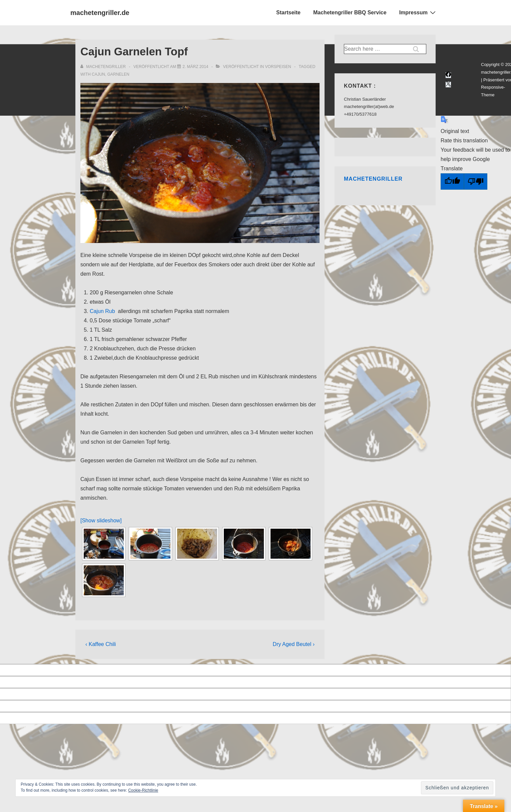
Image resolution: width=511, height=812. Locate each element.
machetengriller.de (100, 13)
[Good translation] (452, 181)
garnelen (118, 74)
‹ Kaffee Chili (101, 644)
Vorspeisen (278, 67)
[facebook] (448, 75)
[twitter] (448, 84)
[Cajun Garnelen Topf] (195, 67)
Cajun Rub (102, 311)
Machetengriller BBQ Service (350, 12)
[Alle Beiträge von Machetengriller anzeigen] (104, 67)
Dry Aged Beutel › (294, 644)
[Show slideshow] (101, 520)
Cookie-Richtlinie (143, 790)
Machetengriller (373, 179)
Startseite (288, 12)
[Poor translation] (476, 181)
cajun (98, 74)
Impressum (418, 12)
